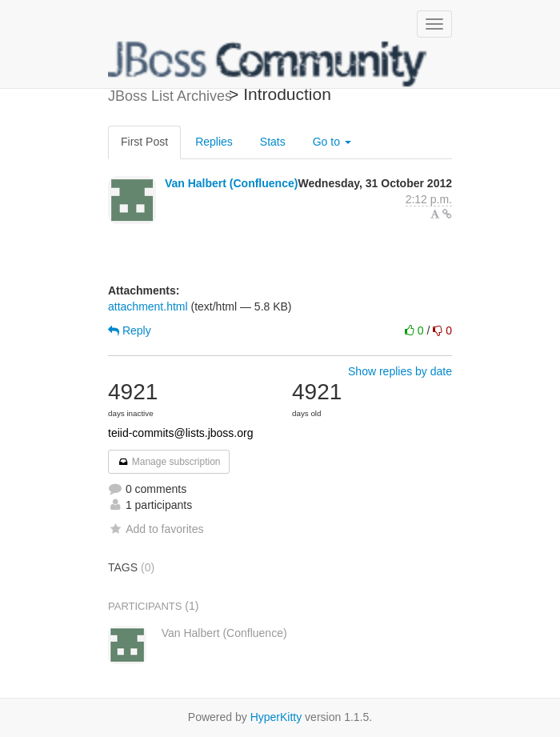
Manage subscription (169, 462)
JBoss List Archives (268, 64)
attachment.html (148, 306)
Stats (273, 142)
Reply (130, 330)
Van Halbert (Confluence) (231, 183)
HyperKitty (276, 717)
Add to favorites (156, 529)
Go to (332, 142)
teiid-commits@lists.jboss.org (180, 433)
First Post (144, 142)
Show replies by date (400, 371)
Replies (214, 142)
